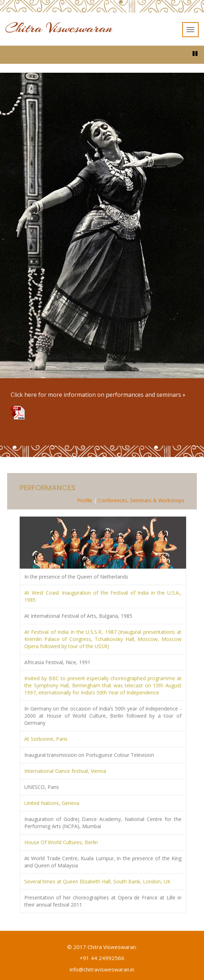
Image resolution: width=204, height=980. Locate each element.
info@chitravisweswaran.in (102, 969)
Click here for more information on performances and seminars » (98, 395)
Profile (85, 500)
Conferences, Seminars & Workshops (141, 500)
